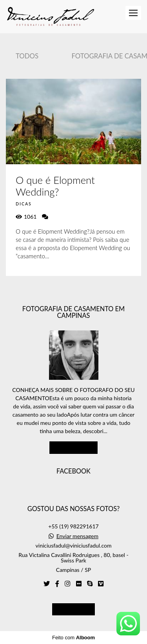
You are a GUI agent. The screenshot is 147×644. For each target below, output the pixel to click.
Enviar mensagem (77, 536)
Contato (73, 609)
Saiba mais (74, 447)
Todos (27, 56)
